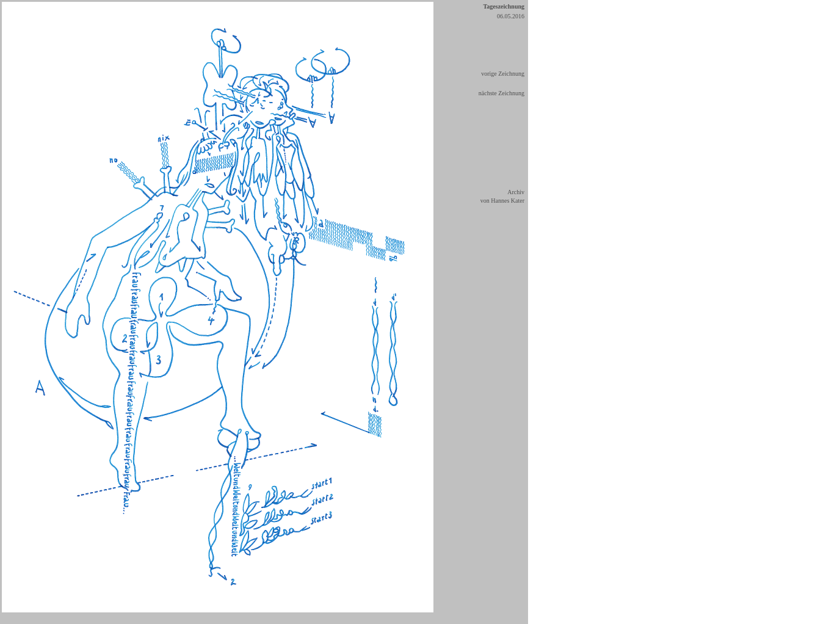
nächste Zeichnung (501, 93)
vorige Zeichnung (503, 74)
